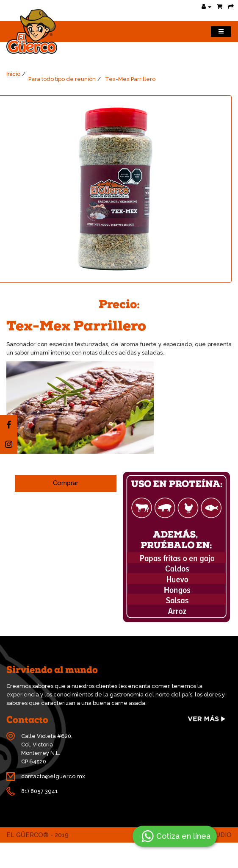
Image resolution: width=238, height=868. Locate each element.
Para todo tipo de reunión (62, 79)
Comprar (66, 483)
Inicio (13, 74)
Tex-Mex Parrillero (130, 79)
